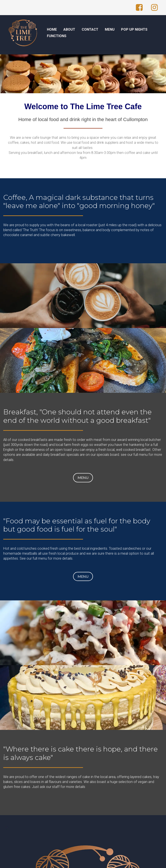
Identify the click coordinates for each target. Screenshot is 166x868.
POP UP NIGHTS (134, 29)
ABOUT (69, 29)
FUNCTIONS (57, 36)
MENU (110, 29)
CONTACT (90, 29)
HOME (52, 29)
